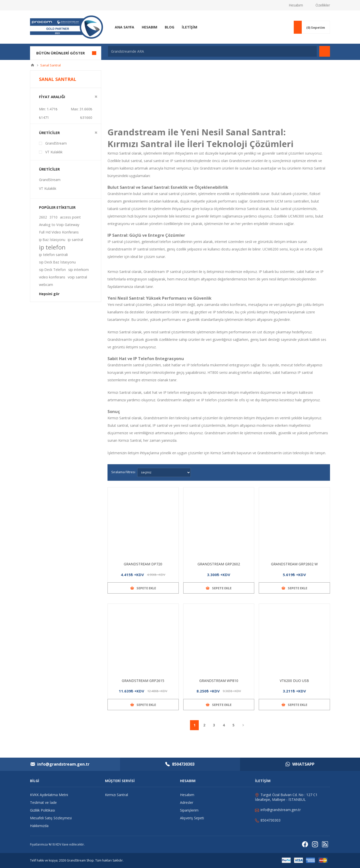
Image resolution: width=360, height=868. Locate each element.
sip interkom (78, 270)
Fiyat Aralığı (52, 97)
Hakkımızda (39, 826)
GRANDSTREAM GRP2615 (143, 681)
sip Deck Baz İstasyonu (57, 262)
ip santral (75, 240)
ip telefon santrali (53, 255)
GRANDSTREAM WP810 (219, 681)
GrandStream (56, 143)
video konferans (52, 277)
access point (70, 217)
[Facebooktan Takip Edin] (305, 844)
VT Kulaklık (54, 152)
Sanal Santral (254, 132)
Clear (96, 97)
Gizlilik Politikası (42, 810)
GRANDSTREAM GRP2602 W (294, 564)
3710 (53, 217)
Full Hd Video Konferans (59, 232)
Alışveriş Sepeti (192, 818)
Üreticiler (49, 133)
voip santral (77, 277)
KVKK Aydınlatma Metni (49, 795)
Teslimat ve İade (43, 802)
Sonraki (243, 725)
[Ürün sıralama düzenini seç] (164, 472)
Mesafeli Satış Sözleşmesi (51, 818)
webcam (46, 285)
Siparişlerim (189, 810)
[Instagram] (315, 844)
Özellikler (323, 5)
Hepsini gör (49, 294)
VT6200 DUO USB (294, 681)
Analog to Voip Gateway (59, 225)
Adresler (187, 802)
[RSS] (325, 844)
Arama (325, 51)
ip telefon (52, 247)
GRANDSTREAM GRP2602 (219, 564)
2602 (43, 217)
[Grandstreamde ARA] (212, 51)
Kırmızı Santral (119, 418)
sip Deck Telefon (52, 270)
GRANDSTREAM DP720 (143, 564)
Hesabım (296, 5)
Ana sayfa (32, 65)
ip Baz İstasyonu (52, 240)
